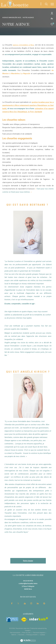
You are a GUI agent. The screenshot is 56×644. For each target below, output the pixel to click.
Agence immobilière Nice (12, 17)
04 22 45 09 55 (28, 581)
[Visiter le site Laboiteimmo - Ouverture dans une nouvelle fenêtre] (28, 639)
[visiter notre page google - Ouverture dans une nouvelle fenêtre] (44, 603)
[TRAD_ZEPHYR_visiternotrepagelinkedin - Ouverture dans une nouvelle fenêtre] (38, 603)
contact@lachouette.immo (28, 583)
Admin (14, 635)
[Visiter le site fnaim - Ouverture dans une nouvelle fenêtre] (24, 620)
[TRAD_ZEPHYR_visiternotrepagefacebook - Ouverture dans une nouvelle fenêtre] (12, 603)
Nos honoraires (15, 633)
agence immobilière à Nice (23, 45)
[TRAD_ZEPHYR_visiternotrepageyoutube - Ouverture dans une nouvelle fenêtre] (25, 603)
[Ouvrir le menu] (52, 4)
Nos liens (21, 635)
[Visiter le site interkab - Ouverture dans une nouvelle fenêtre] (39, 619)
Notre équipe (28, 561)
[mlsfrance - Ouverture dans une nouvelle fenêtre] (12, 620)
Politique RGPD (32, 635)
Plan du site (27, 633)
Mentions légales (39, 633)
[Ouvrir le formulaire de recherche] (46, 4)
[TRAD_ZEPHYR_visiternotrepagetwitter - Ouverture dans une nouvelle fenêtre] (18, 603)
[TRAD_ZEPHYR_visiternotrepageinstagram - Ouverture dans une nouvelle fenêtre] (31, 603)
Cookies (42, 635)
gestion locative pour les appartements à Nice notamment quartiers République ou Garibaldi (28, 105)
